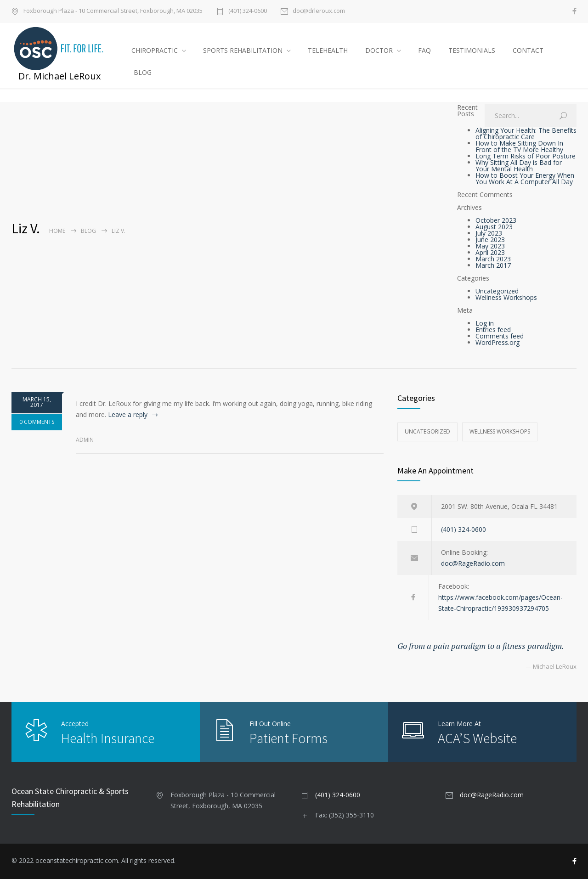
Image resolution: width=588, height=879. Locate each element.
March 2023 (493, 259)
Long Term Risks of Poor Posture (526, 156)
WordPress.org (498, 342)
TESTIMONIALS (472, 50)
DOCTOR (379, 50)
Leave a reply (128, 414)
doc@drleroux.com (319, 11)
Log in (485, 323)
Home (57, 231)
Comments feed (500, 336)
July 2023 (489, 233)
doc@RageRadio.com (473, 563)
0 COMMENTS (37, 422)
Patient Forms (288, 738)
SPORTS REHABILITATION (243, 50)
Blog (88, 231)
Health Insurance (108, 738)
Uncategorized (497, 291)
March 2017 (493, 265)
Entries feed (493, 330)
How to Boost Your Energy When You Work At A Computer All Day (525, 178)
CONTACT (528, 50)
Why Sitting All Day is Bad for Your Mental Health (519, 166)
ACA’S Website (477, 738)
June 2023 (490, 239)
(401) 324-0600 (248, 11)
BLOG (143, 72)
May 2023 (490, 246)
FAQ (424, 50)
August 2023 (494, 227)
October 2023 (496, 220)
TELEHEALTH (328, 50)
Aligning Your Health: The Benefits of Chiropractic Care (526, 133)
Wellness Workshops (506, 297)
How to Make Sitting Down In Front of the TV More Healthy (519, 146)
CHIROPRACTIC (155, 50)
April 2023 (490, 252)
